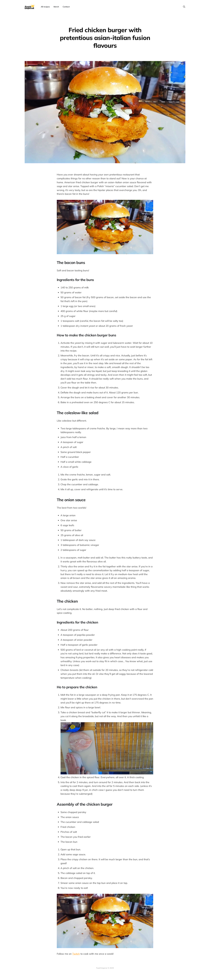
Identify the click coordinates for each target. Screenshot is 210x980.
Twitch (76, 954)
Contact (66, 7)
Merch (56, 7)
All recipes (45, 7)
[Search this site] (184, 7)
